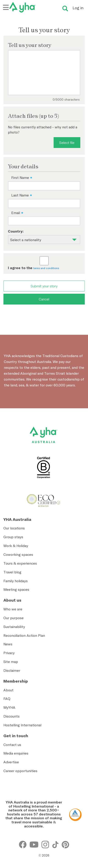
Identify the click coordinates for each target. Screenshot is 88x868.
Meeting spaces (16, 589)
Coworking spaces (18, 554)
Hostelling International (22, 725)
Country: (16, 231)
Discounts (11, 716)
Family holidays (16, 581)
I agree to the (20, 268)
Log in (78, 8)
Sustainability (14, 627)
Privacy (9, 653)
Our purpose (14, 618)
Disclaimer (12, 670)
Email (16, 213)
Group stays (13, 537)
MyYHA (9, 707)
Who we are (13, 609)
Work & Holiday (16, 546)
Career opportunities (20, 771)
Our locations (14, 528)
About (8, 690)
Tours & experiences (20, 563)
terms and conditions (46, 268)
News (8, 644)
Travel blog (12, 572)
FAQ (7, 699)
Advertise (11, 762)
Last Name (20, 195)
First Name (20, 178)
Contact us (12, 745)
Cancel (44, 299)
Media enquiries (16, 753)
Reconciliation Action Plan (24, 635)
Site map (11, 662)
